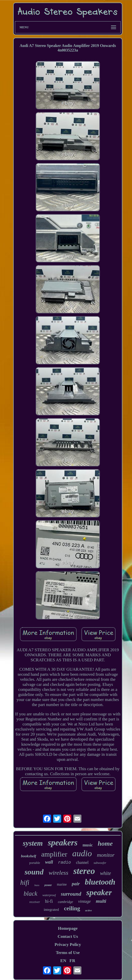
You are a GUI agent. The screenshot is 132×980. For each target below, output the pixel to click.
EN (63, 961)
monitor (106, 855)
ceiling (72, 908)
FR (72, 961)
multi (101, 901)
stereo (84, 871)
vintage (84, 901)
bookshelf (29, 856)
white (106, 873)
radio (64, 862)
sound (34, 872)
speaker (99, 892)
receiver (35, 902)
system (33, 843)
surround (71, 894)
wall (49, 862)
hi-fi (49, 901)
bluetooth (100, 882)
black (31, 894)
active (89, 910)
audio (82, 853)
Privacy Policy (68, 945)
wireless (58, 873)
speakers (63, 843)
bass (37, 885)
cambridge (65, 902)
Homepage (68, 928)
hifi (25, 883)
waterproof (49, 895)
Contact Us (68, 936)
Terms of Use (68, 953)
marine (62, 884)
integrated (51, 910)
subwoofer (100, 863)
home (105, 844)
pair (76, 884)
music (88, 845)
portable (35, 863)
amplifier (54, 854)
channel (82, 862)
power (48, 885)
